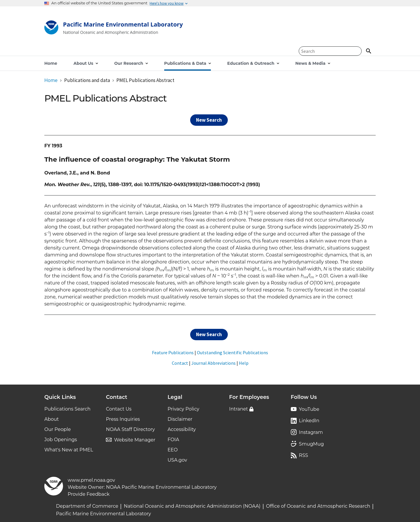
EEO (173, 450)
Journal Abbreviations (213, 363)
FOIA (173, 440)
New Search (209, 120)
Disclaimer (180, 419)
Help (244, 363)
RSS (303, 455)
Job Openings (61, 440)
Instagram (311, 432)
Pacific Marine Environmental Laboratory (104, 514)
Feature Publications (173, 352)
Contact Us (119, 409)
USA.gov (177, 460)
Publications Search (67, 409)
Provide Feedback (89, 494)
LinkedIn (309, 421)
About (52, 419)
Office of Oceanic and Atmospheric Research (318, 506)
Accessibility (182, 429)
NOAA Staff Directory (130, 429)
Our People (58, 429)
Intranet (239, 409)
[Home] (114, 29)
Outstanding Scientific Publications (232, 352)
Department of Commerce (87, 506)
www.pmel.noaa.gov (91, 480)
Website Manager (135, 440)
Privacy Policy (183, 409)
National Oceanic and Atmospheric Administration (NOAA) (192, 506)
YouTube (309, 409)
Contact (180, 363)
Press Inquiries (123, 419)
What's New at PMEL (69, 450)
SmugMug (311, 444)
